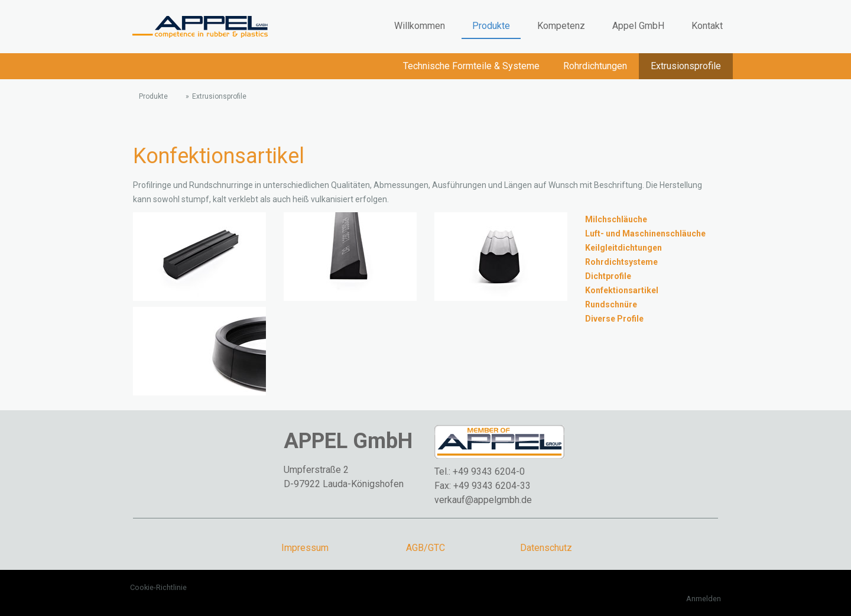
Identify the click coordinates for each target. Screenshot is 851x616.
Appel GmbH (638, 26)
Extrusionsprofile (686, 66)
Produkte (491, 26)
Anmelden (704, 599)
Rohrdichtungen (595, 66)
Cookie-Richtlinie (158, 587)
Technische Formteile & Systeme (471, 66)
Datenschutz (546, 548)
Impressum (305, 548)
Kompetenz (561, 26)
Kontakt (707, 26)
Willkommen (420, 26)
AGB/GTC (425, 548)
